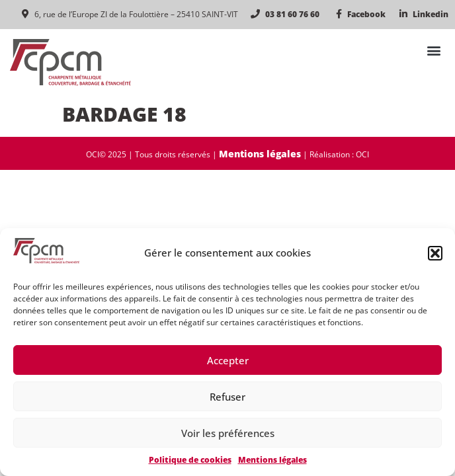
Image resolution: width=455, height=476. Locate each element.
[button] (435, 253)
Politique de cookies (190, 460)
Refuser (227, 397)
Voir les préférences (228, 433)
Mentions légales (272, 460)
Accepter (228, 360)
